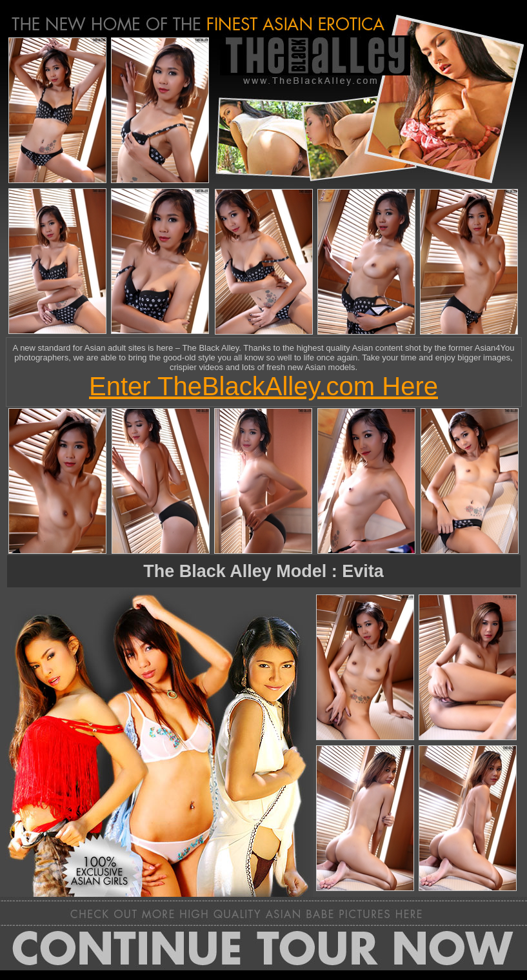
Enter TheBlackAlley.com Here (263, 386)
